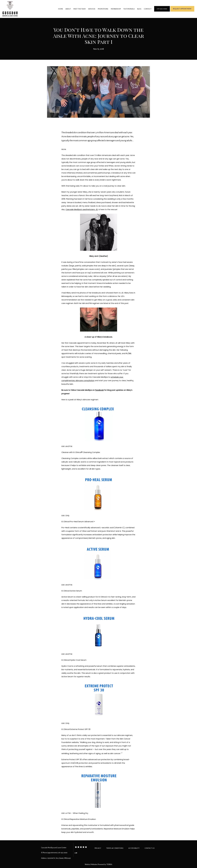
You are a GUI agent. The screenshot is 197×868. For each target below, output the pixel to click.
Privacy (98, 848)
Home (61, 9)
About (68, 9)
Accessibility (134, 848)
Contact (148, 9)
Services (92, 9)
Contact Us (150, 848)
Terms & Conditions (115, 848)
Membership (116, 9)
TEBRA (109, 864)
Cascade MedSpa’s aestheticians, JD (82, 209)
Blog (139, 9)
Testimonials (129, 9)
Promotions (103, 9)
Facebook (99, 390)
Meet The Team (79, 9)
